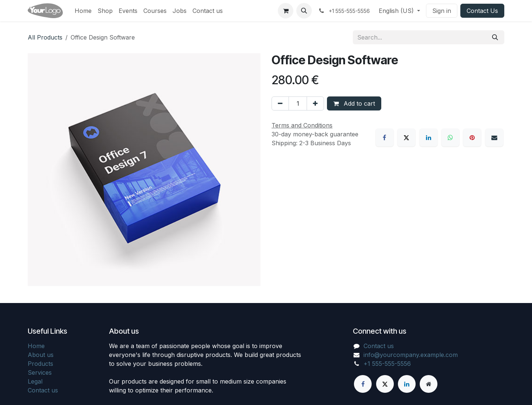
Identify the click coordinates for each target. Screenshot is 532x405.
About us (41, 355)
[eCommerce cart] (286, 11)
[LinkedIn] (429, 137)
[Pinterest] (472, 137)
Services (40, 372)
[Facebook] (385, 137)
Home (36, 346)
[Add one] (315, 103)
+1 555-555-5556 (387, 364)
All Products (45, 37)
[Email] (494, 137)
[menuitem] (83, 11)
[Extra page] (429, 384)
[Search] (495, 37)
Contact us (43, 390)
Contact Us (482, 11)
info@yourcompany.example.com (411, 355)
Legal (35, 381)
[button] (304, 11)
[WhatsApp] (450, 137)
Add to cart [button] (354, 103)
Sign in (442, 11)
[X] (406, 137)
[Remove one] (280, 103)
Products (40, 364)
